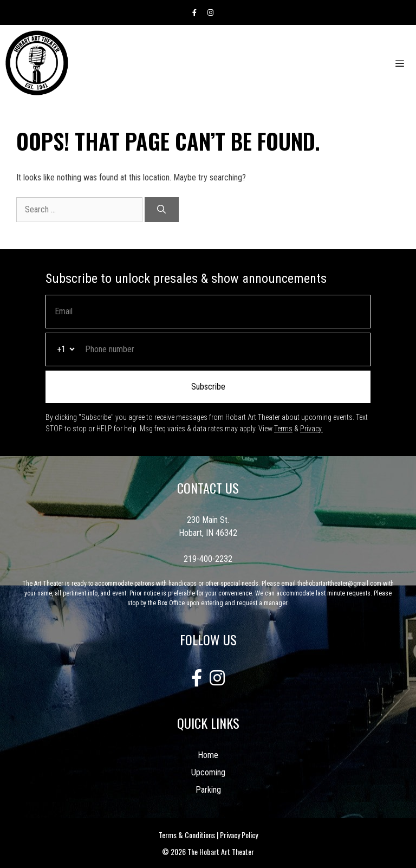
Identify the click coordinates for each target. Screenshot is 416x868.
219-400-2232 (208, 559)
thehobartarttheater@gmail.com (339, 584)
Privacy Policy (239, 835)
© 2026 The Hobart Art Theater (208, 851)
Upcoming (208, 772)
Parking (208, 790)
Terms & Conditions (187, 835)
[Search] (162, 210)
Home (208, 755)
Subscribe (208, 387)
